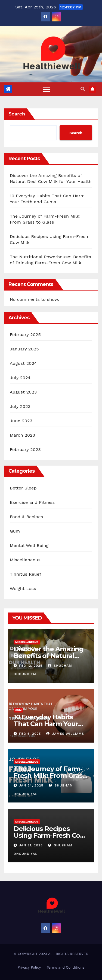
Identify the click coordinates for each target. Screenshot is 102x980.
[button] (83, 89)
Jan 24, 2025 (31, 785)
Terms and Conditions (65, 967)
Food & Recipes (26, 517)
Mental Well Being (29, 545)
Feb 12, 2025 (31, 666)
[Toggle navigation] (47, 89)
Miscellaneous (25, 560)
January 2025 (24, 349)
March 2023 (22, 435)
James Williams (65, 734)
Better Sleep (23, 488)
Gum (15, 531)
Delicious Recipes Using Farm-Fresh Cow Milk (50, 835)
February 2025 (25, 335)
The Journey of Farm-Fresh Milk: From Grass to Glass (50, 776)
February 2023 (25, 449)
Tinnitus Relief (25, 574)
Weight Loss (23, 589)
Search (17, 114)
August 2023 (23, 392)
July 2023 (20, 406)
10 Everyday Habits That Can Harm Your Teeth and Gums (46, 724)
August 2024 (23, 363)
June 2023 (21, 421)
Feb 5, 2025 (30, 734)
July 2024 (20, 378)
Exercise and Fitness (32, 502)
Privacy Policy (29, 967)
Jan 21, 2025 (31, 845)
